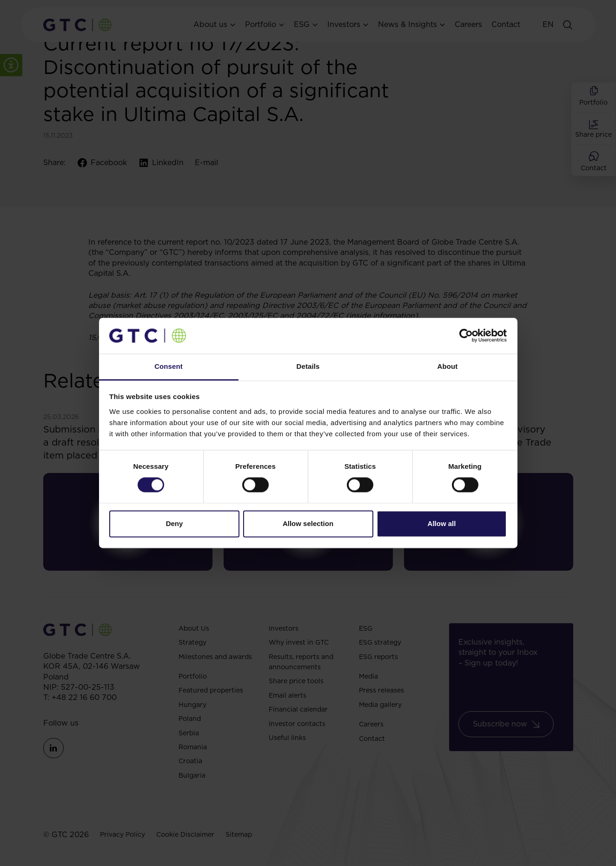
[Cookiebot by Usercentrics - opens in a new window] (466, 336)
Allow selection (308, 523)
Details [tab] (308, 366)
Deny (175, 523)
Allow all (442, 523)
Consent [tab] (169, 366)
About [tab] (448, 366)
